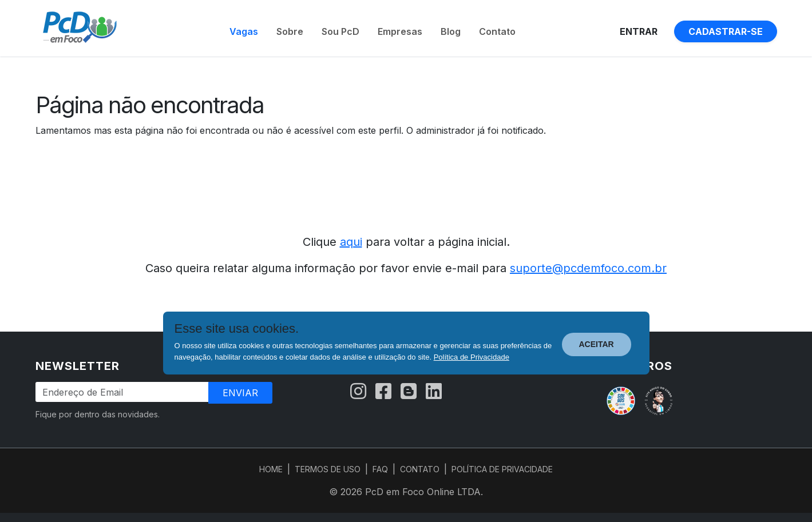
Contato (497, 31)
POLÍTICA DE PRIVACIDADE (502, 469)
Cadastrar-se (726, 31)
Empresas (400, 31)
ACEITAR (597, 344)
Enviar (240, 393)
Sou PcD (340, 31)
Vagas (244, 31)
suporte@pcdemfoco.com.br (588, 268)
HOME (271, 469)
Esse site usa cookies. (237, 329)
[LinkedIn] (434, 392)
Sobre (290, 31)
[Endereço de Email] (123, 392)
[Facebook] (383, 392)
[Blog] (409, 392)
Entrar (639, 31)
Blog (451, 31)
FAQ (380, 469)
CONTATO (420, 469)
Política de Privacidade (472, 357)
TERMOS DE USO (328, 469)
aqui (351, 242)
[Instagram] (358, 392)
